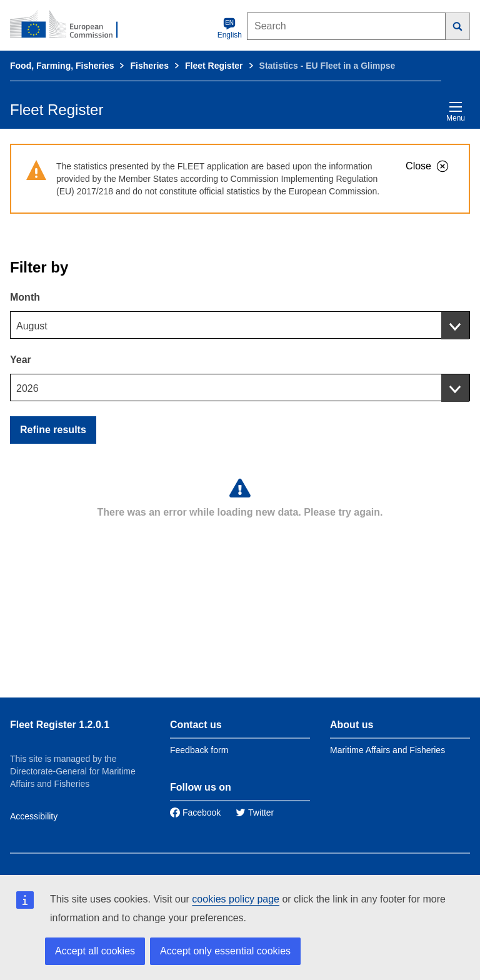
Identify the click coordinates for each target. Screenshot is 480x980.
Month (25, 297)
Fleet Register (214, 66)
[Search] (458, 26)
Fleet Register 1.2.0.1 (60, 725)
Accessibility (34, 816)
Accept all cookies (95, 951)
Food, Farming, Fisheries (62, 66)
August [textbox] (32, 326)
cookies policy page (236, 899)
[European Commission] (71, 25)
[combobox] (240, 325)
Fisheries (149, 66)
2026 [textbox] (27, 388)
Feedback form (199, 750)
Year (21, 360)
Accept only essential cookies (225, 951)
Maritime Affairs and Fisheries (387, 750)
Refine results (53, 430)
